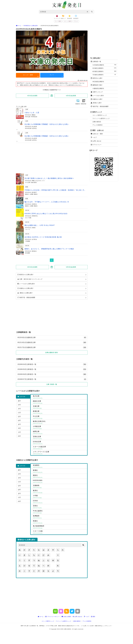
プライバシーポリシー (53, 617)
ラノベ (56, 76)
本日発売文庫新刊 (98, 82)
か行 (19, 405)
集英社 (60, 492)
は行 (19, 420)
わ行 (19, 436)
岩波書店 (60, 466)
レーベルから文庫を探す (26, 284)
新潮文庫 (60, 412)
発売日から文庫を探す (26, 275)
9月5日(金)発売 (71, 96)
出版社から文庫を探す (26, 288)
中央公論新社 (60, 512)
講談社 (60, 477)
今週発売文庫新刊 (98, 88)
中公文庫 (60, 417)
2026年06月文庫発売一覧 (52, 374)
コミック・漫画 (31, 76)
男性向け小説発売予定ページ (52, 90)
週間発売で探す (97, 85)
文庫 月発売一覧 (52, 384)
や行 (19, 428)
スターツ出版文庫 (60, 448)
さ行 (19, 409)
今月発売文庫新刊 (105, 65)
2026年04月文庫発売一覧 (52, 364)
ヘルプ (94, 137)
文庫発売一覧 (96, 62)
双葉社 (60, 522)
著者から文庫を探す (25, 293)
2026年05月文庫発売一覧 (52, 369)
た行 (19, 413)
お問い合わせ (96, 141)
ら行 (19, 432)
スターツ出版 (60, 532)
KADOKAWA (60, 482)
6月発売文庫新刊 (105, 71)
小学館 (60, 497)
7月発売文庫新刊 (105, 75)
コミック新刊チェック (100, 115)
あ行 (19, 401)
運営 (93, 617)
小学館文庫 (60, 428)
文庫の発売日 (97, 122)
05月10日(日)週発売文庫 (52, 342)
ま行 (19, 424)
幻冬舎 (60, 502)
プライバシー (96, 145)
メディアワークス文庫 (60, 453)
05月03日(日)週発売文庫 (52, 338)
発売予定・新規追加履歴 (26, 297)
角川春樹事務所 (60, 527)
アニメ (76, 21)
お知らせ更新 (66, 617)
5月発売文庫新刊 (105, 68)
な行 (19, 416)
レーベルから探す (97, 96)
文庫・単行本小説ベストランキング (30, 279)
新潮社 (60, 471)
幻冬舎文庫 (60, 443)
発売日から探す (97, 78)
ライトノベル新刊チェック (101, 118)
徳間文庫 (60, 433)
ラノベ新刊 (58, 21)
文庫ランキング (97, 92)
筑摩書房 (60, 517)
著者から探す (96, 103)
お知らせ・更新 (97, 134)
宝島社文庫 (60, 438)
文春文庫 (60, 407)
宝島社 (60, 507)
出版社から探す (97, 99)
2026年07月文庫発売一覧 (52, 379)
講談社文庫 (60, 402)
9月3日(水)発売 (32, 96)
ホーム (41, 617)
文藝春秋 (60, 487)
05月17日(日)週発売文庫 (52, 347)
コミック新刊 (68, 21)
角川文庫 (60, 397)
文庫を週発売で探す (52, 353)
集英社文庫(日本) (60, 423)
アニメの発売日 (98, 125)
